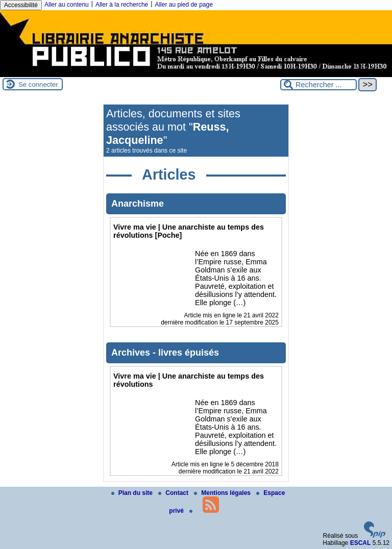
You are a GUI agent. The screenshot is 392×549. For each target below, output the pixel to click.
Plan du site (133, 493)
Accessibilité (21, 5)
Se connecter (38, 84)
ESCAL (361, 543)
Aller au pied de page (183, 5)
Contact (174, 493)
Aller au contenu (67, 5)
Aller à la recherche (122, 5)
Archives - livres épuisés (165, 353)
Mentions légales (223, 493)
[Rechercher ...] (318, 85)
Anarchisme (138, 204)
